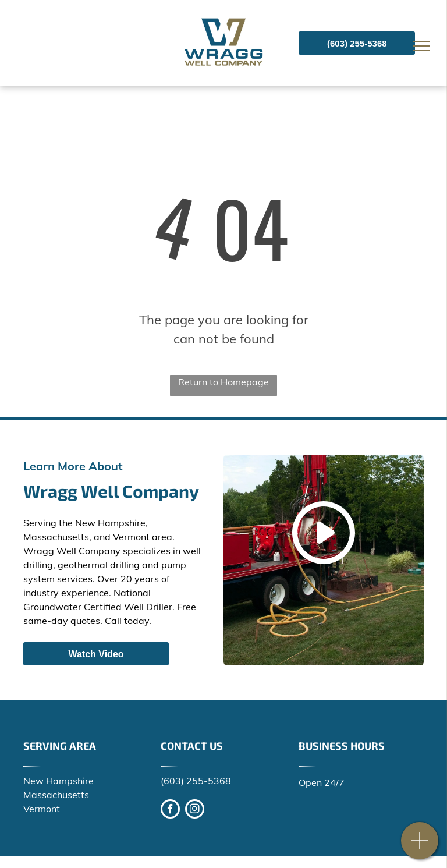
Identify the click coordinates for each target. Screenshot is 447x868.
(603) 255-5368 (196, 781)
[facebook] (170, 810)
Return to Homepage (223, 382)
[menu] (421, 46)
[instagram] (195, 810)
